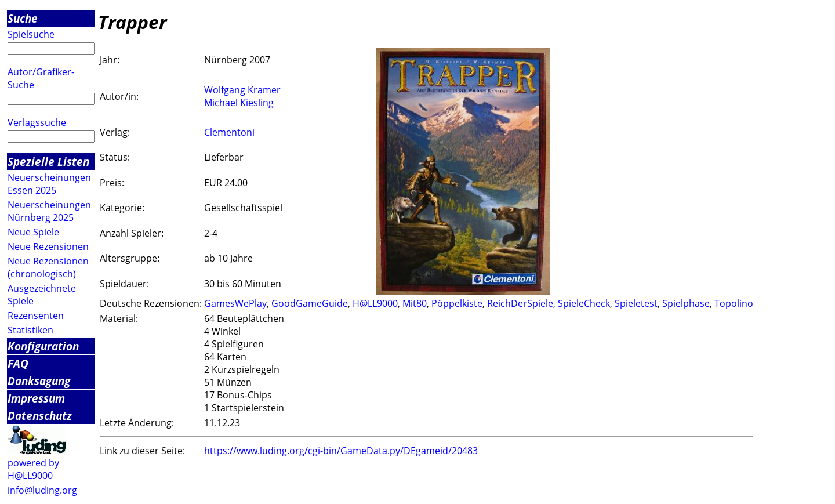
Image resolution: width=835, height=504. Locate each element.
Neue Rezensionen (48, 246)
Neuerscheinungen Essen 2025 (49, 184)
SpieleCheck (584, 303)
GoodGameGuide (310, 303)
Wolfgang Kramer (242, 90)
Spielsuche (31, 34)
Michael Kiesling (239, 103)
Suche (23, 18)
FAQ (18, 363)
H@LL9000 (375, 303)
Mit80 (415, 303)
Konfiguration (43, 346)
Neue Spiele (33, 232)
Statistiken (30, 330)
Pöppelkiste (457, 303)
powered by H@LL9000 (33, 469)
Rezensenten (36, 316)
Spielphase (686, 303)
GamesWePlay (235, 303)
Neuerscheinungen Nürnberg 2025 (49, 211)
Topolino (734, 303)
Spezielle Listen (48, 162)
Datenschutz (40, 416)
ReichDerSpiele (520, 303)
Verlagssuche (37, 122)
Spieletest (636, 303)
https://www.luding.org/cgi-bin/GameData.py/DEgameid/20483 (341, 451)
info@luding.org (42, 490)
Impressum (36, 398)
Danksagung (39, 381)
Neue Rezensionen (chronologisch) (48, 267)
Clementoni (229, 132)
